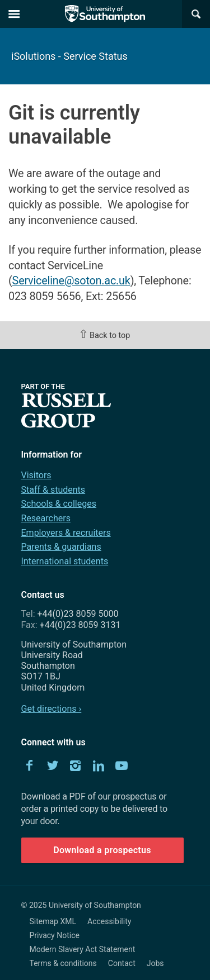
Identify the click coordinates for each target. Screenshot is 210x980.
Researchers (46, 518)
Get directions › (52, 709)
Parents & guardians (61, 547)
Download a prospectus (102, 850)
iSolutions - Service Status (69, 56)
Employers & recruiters (66, 533)
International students (65, 561)
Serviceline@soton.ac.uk (71, 281)
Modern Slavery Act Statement (83, 949)
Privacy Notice (55, 935)
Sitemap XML (53, 921)
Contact (122, 963)
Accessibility (109, 921)
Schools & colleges (59, 504)
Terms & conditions (63, 963)
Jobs (155, 963)
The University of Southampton (105, 14)
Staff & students (53, 490)
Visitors (36, 475)
